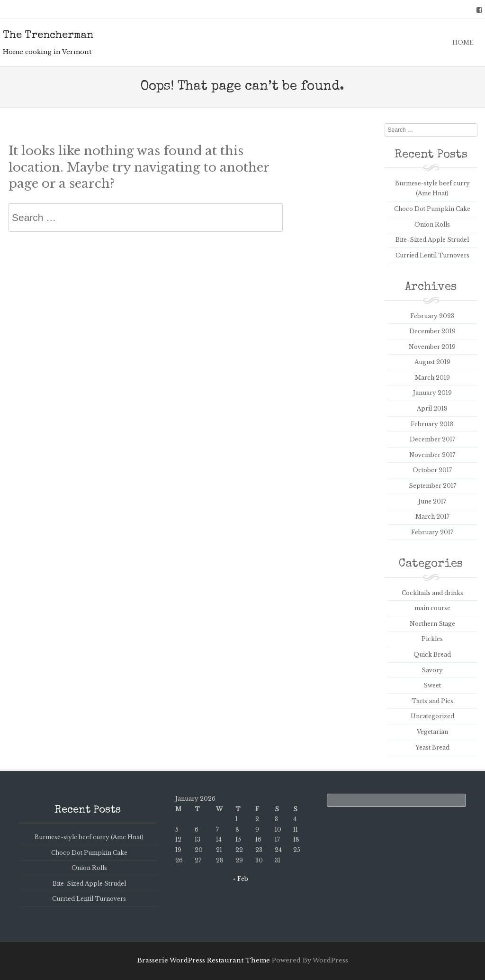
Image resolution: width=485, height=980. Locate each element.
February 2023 (432, 316)
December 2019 (432, 331)
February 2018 (432, 424)
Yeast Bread (432, 747)
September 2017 (432, 486)
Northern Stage (432, 624)
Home (463, 42)
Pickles (432, 639)
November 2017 (432, 455)
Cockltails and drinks (432, 593)
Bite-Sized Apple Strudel (432, 240)
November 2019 (432, 347)
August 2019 (432, 362)
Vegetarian (432, 732)
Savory (432, 670)
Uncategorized (432, 716)
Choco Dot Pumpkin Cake (432, 209)
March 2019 (432, 378)
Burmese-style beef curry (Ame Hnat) (89, 837)
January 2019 (432, 393)
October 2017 (432, 470)
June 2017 (432, 501)
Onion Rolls (432, 224)
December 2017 (432, 439)
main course (432, 608)
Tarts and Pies (432, 701)
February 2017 (432, 532)
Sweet (432, 685)
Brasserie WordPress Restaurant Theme (204, 960)
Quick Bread (432, 655)
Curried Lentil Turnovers (432, 255)
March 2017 (432, 517)
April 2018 (432, 408)
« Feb (241, 879)
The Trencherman (48, 36)
